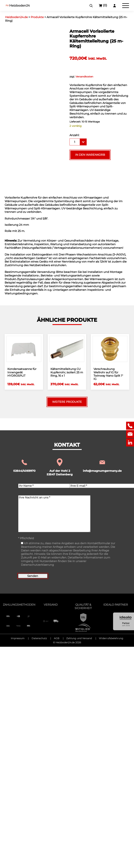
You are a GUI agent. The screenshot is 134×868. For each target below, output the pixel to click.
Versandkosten (84, 77)
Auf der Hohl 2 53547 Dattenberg (60, 467)
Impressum (18, 638)
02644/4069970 (24, 466)
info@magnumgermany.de (102, 466)
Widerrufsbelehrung (111, 638)
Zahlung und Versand (79, 638)
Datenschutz (39, 638)
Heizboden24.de (65, 642)
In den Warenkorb (90, 155)
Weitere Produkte (67, 402)
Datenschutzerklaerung (37, 565)
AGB (57, 638)
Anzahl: (74, 135)
